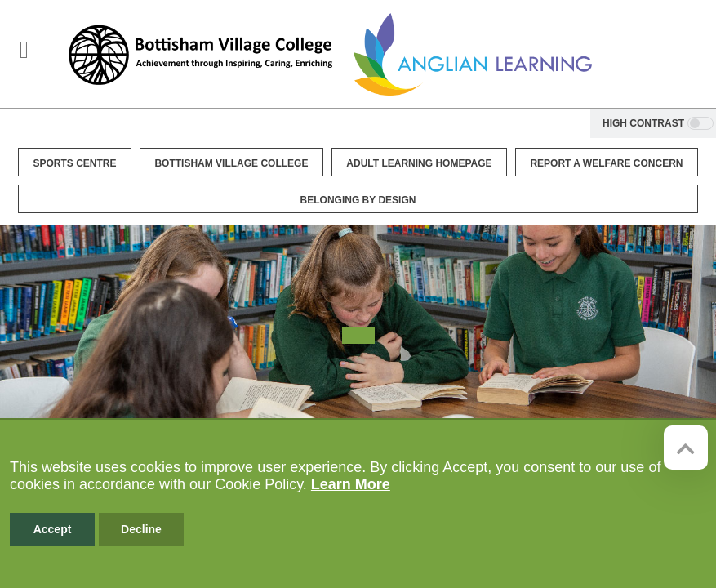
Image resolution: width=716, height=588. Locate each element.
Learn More (351, 484)
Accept (53, 529)
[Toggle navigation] (24, 50)
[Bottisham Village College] (200, 54)
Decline (141, 529)
